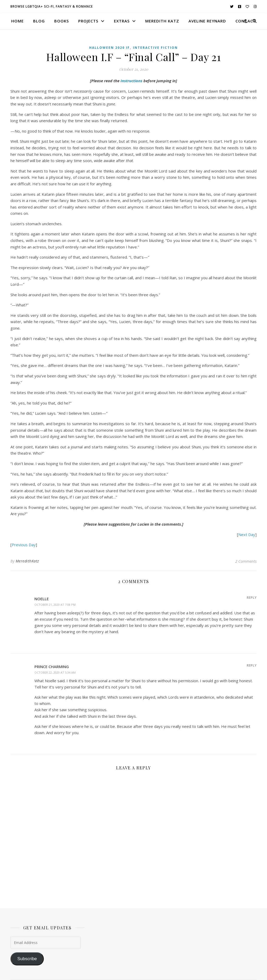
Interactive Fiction (155, 48)
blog (39, 21)
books (62, 21)
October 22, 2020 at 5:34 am (55, 672)
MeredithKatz (27, 561)
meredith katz (162, 21)
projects (88, 21)
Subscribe (27, 959)
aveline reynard (207, 21)
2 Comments (246, 561)
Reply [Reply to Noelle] (252, 597)
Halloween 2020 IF (110, 48)
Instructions (131, 81)
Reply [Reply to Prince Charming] (252, 665)
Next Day (247, 534)
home (17, 21)
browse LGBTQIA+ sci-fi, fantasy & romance (52, 6)
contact (246, 21)
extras (122, 21)
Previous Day (24, 545)
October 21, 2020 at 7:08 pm (55, 605)
